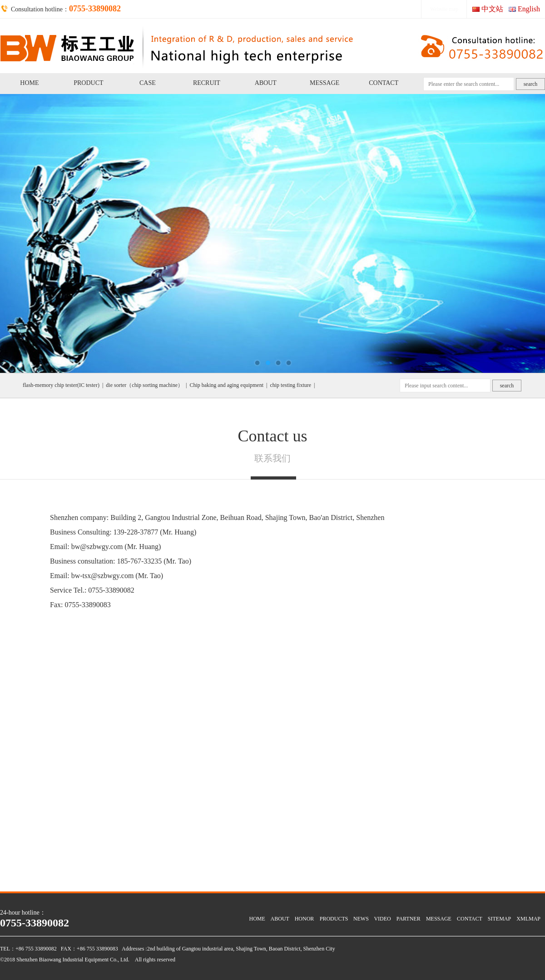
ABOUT (266, 83)
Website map (444, 9)
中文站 (492, 9)
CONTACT (384, 83)
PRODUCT (88, 83)
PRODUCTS (334, 919)
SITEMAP (499, 919)
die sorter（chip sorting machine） (144, 385)
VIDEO (382, 919)
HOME (29, 83)
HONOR (305, 919)
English (529, 9)
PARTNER (409, 919)
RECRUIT (207, 83)
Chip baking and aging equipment (226, 385)
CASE (148, 83)
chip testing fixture (290, 385)
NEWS (361, 919)
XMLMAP (528, 919)
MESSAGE (325, 83)
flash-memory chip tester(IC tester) (61, 385)
